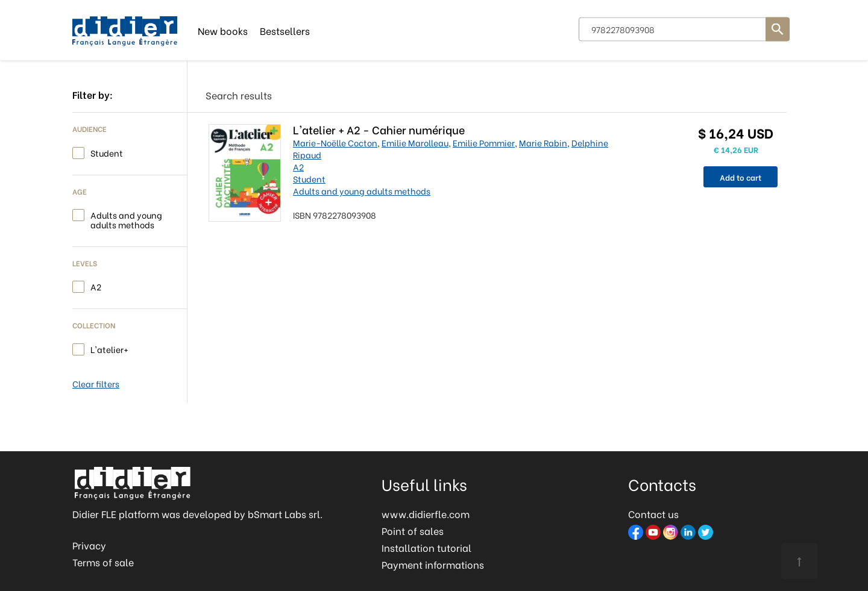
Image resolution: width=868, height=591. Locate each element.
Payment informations (433, 564)
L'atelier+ (109, 349)
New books (223, 30)
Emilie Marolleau (415, 142)
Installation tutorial (426, 547)
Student (107, 152)
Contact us (653, 514)
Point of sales (413, 530)
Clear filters (96, 383)
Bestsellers (285, 30)
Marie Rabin (543, 142)
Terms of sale (103, 562)
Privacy (89, 545)
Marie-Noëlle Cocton (335, 142)
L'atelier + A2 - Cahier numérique (379, 129)
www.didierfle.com (426, 514)
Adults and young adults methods (126, 219)
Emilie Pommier (484, 142)
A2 (96, 286)
